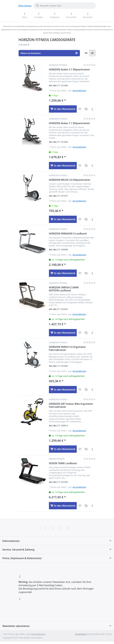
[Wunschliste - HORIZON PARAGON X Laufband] (80, 273)
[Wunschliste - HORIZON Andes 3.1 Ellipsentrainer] (80, 109)
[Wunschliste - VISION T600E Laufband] (80, 506)
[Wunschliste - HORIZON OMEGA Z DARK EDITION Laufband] (80, 333)
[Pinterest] (69, 528)
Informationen (11, 541)
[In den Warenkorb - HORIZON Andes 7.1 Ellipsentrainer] (63, 166)
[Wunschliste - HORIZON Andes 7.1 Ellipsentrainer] (80, 166)
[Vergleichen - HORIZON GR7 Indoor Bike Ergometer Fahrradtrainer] (86, 449)
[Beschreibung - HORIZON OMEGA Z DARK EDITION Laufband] (92, 333)
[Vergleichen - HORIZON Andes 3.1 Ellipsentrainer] (86, 109)
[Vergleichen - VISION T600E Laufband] (86, 506)
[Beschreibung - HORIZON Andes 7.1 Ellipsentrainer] (92, 166)
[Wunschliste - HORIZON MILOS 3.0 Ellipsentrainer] (80, 219)
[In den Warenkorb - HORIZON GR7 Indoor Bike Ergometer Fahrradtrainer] (63, 449)
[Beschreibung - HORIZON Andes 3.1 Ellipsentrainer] (92, 109)
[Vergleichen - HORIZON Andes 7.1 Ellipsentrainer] (86, 166)
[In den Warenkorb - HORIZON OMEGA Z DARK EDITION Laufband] (63, 333)
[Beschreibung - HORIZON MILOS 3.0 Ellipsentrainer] (92, 219)
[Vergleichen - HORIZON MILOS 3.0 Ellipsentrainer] (86, 219)
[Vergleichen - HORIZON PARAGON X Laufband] (86, 273)
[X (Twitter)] (53, 528)
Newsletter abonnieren (16, 626)
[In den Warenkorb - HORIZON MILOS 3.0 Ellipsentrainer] (63, 219)
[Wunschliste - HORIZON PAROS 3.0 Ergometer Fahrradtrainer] (80, 390)
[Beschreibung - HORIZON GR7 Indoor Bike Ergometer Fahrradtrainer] (92, 449)
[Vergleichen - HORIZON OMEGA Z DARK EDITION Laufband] (86, 333)
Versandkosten (79, 91)
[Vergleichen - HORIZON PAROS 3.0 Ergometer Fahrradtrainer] (86, 390)
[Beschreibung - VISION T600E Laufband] (92, 506)
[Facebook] (45, 528)
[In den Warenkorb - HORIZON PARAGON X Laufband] (63, 273)
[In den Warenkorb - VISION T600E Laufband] (63, 506)
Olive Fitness (25, 6)
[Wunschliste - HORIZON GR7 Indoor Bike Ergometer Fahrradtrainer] (80, 449)
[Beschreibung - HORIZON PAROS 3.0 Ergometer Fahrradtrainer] (92, 390)
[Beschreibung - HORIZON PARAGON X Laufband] (92, 273)
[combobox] (65, 6)
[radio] (86, 53)
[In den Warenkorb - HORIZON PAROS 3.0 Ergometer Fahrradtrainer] (63, 390)
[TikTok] (61, 528)
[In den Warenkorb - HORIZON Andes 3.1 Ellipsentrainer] (63, 109)
